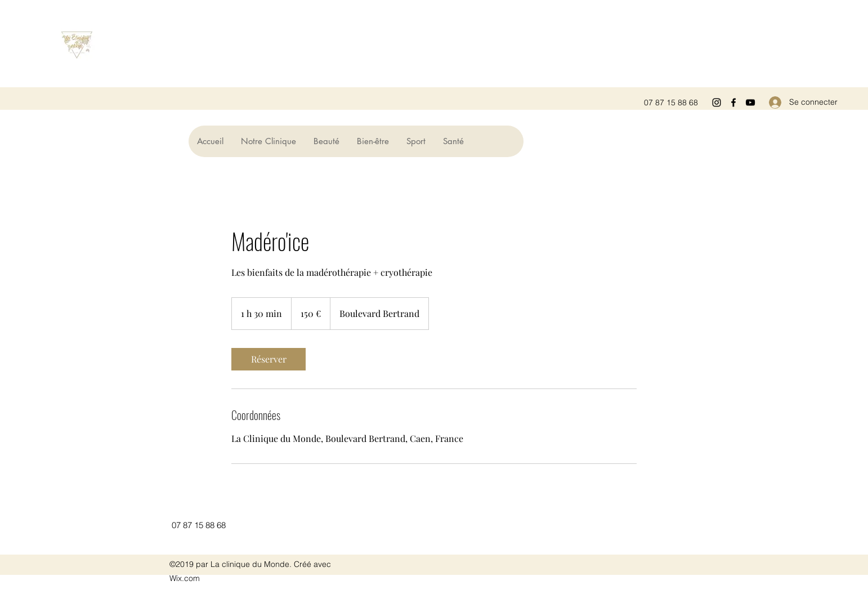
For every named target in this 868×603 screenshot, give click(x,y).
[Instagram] (717, 102)
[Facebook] (733, 102)
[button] (326, 141)
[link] (269, 359)
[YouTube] (750, 102)
